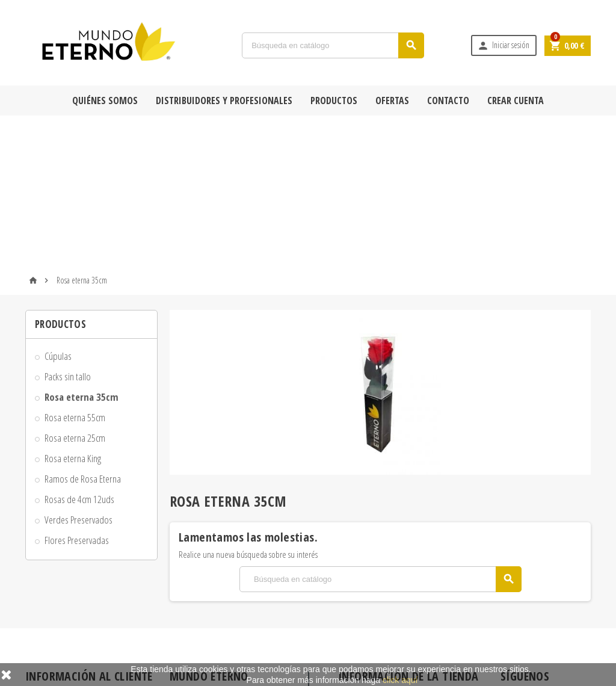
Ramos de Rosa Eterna (83, 328)
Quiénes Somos (105, 100)
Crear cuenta (516, 100)
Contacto (448, 100)
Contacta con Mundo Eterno (221, 612)
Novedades (196, 565)
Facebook (513, 552)
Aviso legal (49, 617)
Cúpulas (58, 205)
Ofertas (392, 100)
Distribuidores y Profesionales (224, 100)
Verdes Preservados (79, 369)
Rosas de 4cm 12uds (79, 349)
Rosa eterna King (73, 308)
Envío (42, 565)
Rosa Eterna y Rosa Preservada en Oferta (238, 548)
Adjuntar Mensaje (60, 635)
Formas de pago (57, 600)
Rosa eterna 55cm (75, 267)
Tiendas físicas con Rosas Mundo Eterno (238, 629)
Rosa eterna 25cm (75, 287)
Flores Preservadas (77, 390)
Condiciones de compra (70, 582)
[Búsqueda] (333, 45)
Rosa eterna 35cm (82, 246)
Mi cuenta (193, 647)
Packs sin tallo (68, 226)
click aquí (400, 680)
